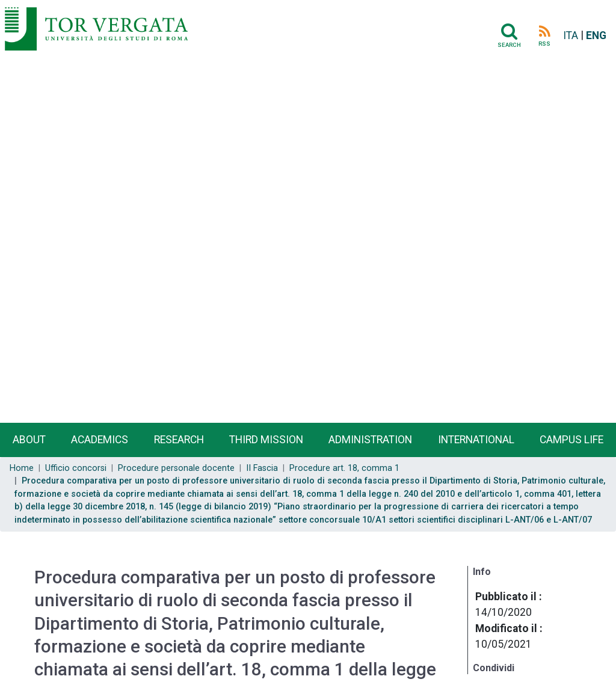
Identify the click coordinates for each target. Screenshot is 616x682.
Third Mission (266, 440)
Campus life (571, 440)
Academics (100, 440)
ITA (571, 35)
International (476, 440)
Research (179, 440)
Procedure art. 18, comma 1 (344, 468)
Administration (370, 440)
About (29, 440)
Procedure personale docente (176, 468)
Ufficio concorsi (76, 468)
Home (22, 468)
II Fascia (262, 468)
